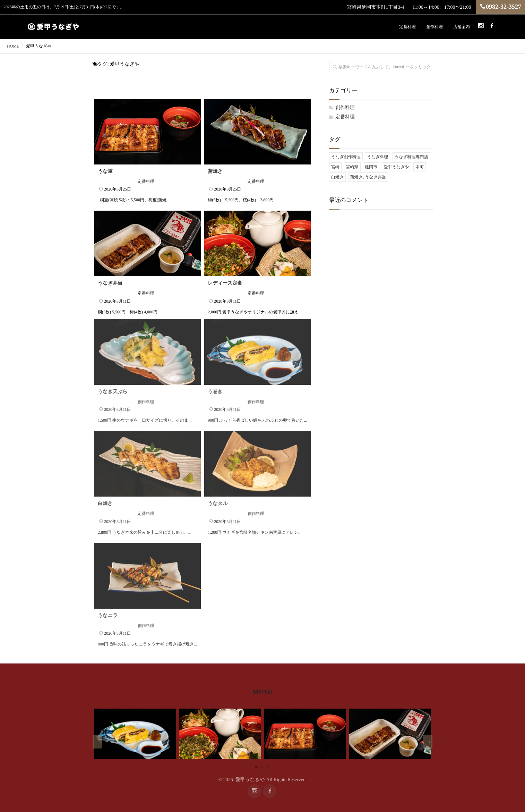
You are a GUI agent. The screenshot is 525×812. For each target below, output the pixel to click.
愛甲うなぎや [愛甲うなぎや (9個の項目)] (397, 167)
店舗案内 (462, 27)
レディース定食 (225, 283)
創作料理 (434, 27)
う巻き (215, 385)
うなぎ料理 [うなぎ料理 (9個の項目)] (377, 157)
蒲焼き (215, 171)
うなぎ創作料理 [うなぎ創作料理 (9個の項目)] (346, 157)
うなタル (218, 497)
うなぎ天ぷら (113, 385)
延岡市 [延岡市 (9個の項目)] (371, 167)
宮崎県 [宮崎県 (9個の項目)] (352, 167)
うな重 (105, 171)
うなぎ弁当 (110, 283)
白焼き (105, 497)
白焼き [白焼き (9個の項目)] (337, 177)
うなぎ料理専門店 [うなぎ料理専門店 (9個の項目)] (411, 157)
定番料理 (407, 27)
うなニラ (108, 609)
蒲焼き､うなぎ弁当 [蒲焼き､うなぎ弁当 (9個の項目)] (368, 177)
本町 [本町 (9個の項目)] (420, 167)
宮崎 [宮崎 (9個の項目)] (335, 167)
